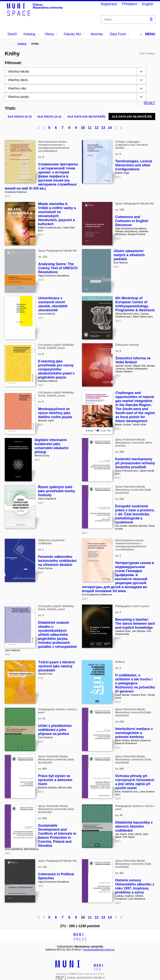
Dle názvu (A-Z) (20, 116)
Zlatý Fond (119, 34)
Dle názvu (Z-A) (49, 116)
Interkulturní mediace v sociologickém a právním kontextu (134, 733)
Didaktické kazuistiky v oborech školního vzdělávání (134, 826)
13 (103, 128)
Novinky (97, 34)
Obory (51, 34)
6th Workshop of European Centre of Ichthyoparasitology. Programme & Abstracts (135, 304)
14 (110, 128)
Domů (12, 34)
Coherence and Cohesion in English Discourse (132, 221)
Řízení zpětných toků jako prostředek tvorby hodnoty (57, 491)
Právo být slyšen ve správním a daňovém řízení (55, 780)
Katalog (31, 34)
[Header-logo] (35, 15)
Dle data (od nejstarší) (86, 116)
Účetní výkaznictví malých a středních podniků (129, 255)
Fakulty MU (74, 34)
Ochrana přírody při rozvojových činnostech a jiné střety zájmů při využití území (135, 782)
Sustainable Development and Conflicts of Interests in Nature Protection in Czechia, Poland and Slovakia (57, 836)
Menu (148, 34)
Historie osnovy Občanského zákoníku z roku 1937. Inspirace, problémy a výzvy (135, 886)
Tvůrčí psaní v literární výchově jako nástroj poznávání (57, 666)
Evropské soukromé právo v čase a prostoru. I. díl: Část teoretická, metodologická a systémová (135, 514)
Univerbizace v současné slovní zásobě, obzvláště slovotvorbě (53, 304)
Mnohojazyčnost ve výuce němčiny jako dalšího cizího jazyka (55, 413)
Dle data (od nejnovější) (132, 116)
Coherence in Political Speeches (56, 876)
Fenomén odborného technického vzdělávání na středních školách (57, 561)
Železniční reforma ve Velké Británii (133, 360)
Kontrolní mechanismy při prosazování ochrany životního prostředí (135, 463)
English (148, 4)
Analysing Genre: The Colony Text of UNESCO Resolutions (58, 268)
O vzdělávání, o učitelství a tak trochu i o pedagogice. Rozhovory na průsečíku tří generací (135, 683)
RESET (149, 103)
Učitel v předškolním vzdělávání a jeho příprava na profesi (55, 730)
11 (90, 128)
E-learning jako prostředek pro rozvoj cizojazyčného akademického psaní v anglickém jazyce (56, 369)
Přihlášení (130, 4)
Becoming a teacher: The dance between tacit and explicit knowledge (135, 624)
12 (97, 128)
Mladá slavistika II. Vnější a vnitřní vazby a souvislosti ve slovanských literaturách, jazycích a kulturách (57, 214)
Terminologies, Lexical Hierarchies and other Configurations (134, 165)
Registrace (109, 4)
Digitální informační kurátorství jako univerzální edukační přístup (52, 446)
